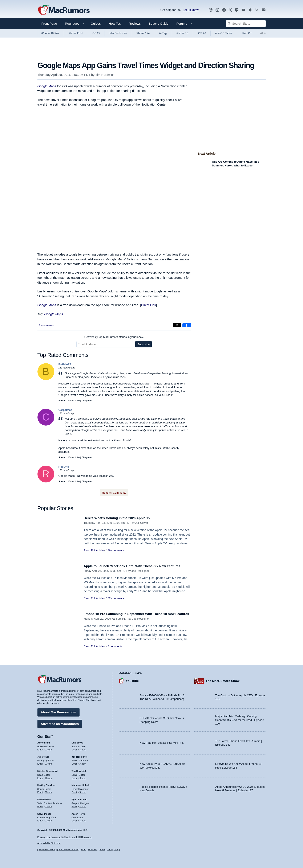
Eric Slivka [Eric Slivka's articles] (77, 742)
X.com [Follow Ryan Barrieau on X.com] (83, 805)
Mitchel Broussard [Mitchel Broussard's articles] (48, 770)
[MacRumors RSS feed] (257, 10)
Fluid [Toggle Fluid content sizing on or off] (84, 850)
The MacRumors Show (223, 680)
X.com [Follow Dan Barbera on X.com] (49, 805)
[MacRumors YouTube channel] (243, 10)
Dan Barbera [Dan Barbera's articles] (44, 798)
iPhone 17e (143, 33)
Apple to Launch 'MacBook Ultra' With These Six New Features (137, 566)
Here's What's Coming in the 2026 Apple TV (120, 518)
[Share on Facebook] (187, 325)
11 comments (46, 325)
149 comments (115, 550)
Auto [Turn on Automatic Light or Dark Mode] (102, 850)
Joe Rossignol (140, 571)
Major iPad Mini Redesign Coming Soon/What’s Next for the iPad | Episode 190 (240, 719)
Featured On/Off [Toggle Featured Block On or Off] (47, 850)
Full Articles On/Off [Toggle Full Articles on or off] (68, 850)
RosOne (64, 467)
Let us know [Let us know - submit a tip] (191, 10)
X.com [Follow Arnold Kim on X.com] (49, 749)
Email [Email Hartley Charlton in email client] (40, 791)
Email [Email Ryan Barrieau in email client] (74, 805)
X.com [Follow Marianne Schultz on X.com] (83, 791)
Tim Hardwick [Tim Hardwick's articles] (79, 770)
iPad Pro (247, 33)
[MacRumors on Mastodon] (237, 10)
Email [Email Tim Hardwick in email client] (74, 777)
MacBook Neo (118, 33)
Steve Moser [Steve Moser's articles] (44, 813)
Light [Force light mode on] (109, 850)
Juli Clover (142, 523)
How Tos (115, 23)
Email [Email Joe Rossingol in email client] (74, 763)
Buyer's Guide (159, 23)
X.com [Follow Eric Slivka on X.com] (83, 749)
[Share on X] (177, 325)
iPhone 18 (182, 33)
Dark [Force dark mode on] (116, 850)
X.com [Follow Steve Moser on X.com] (49, 820)
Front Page (49, 23)
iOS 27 (96, 33)
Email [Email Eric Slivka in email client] (74, 749)
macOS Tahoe (224, 33)
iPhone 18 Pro (50, 33)
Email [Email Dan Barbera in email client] (40, 805)
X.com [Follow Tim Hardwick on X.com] (83, 777)
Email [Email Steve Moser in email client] (40, 820)
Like (77, 401)
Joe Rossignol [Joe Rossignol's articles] (79, 756)
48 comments (114, 651)
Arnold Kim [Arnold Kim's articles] (44, 742)
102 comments (115, 598)
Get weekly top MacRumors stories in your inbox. (114, 337)
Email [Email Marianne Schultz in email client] (74, 791)
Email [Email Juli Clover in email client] (40, 763)
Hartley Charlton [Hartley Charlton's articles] (47, 784)
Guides (96, 23)
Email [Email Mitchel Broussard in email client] (40, 777)
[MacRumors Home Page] (64, 10)
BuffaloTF (65, 364)
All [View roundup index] (263, 33)
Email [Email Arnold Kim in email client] (40, 749)
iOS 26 (202, 33)
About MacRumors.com (58, 711)
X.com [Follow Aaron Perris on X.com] (83, 820)
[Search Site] (246, 24)
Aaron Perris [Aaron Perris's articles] (78, 813)
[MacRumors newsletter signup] (264, 10)
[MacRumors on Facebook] (224, 10)
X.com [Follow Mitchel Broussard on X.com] (49, 777)
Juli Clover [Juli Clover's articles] (43, 756)
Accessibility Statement (49, 843)
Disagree (86, 401)
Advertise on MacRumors (60, 723)
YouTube (132, 680)
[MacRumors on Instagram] (217, 10)
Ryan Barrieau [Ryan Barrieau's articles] (79, 798)
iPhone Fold (75, 33)
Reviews (135, 23)
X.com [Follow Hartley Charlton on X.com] (49, 791)
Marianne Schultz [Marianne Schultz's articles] (81, 784)
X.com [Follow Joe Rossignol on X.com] (83, 763)
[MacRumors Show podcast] (211, 10)
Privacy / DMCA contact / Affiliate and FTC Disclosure (65, 837)
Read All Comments (114, 493)
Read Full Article (94, 550)
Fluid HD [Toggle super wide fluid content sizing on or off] (92, 850)
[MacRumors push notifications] (250, 10)
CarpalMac (65, 410)
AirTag (163, 33)
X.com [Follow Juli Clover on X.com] (49, 763)
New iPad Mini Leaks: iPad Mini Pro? (162, 742)
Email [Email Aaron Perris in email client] (74, 820)
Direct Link (148, 305)
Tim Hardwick (105, 75)
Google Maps (47, 86)
